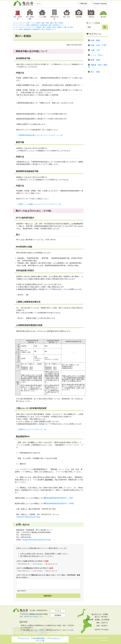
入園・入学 (95, 50)
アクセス (58, 611)
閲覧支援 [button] (84, 4)
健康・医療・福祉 (47, 23)
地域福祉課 (44, 25)
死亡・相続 (95, 72)
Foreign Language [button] (100, 4)
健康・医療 (95, 60)
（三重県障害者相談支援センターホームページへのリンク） (39, 135)
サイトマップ (24, 638)
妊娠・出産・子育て (99, 45)
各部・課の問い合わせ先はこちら (31, 617)
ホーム (39, 4)
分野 (28, 23)
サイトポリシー (54, 638)
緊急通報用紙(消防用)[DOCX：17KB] (60, 498)
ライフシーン (31, 27)
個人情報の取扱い (38, 638)
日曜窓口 (42, 630)
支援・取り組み (68, 27)
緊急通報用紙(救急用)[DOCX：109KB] (60, 503)
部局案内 (58, 615)
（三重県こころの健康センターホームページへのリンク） (38, 204)
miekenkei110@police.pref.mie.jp (28, 517)
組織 (28, 25)
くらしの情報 (35, 23)
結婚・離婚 (95, 40)
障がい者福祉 (59, 23)
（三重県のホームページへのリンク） (31, 429)
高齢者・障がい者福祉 (44, 27)
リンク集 (40, 641)
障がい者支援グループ (56, 25)
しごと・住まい (97, 55)
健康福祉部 (35, 25)
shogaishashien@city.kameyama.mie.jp (36, 540)
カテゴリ (22, 23)
